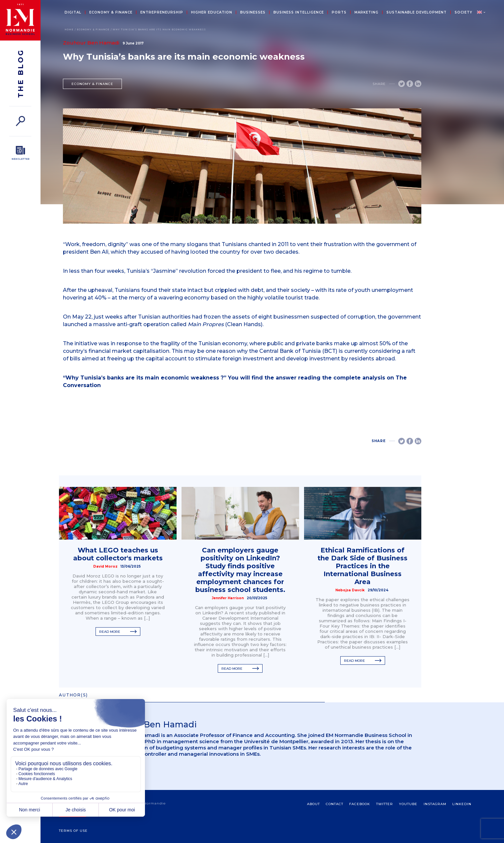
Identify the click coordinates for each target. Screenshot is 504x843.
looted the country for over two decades (244, 252)
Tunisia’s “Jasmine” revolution (166, 271)
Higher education (212, 13)
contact (335, 804)
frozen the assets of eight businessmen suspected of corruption (289, 317)
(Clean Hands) (225, 324)
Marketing (366, 13)
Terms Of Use (73, 831)
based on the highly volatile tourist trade (265, 298)
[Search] (20, 121)
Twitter (385, 804)
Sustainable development (417, 13)
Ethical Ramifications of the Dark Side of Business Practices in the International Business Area (363, 566)
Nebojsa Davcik (350, 590)
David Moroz (105, 566)
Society (463, 13)
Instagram (435, 804)
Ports (339, 13)
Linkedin (462, 804)
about (313, 804)
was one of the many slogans (169, 244)
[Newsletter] (20, 153)
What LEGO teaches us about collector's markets (118, 554)
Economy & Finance (111, 13)
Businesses (253, 13)
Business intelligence (299, 13)
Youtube (408, 804)
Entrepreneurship (162, 13)
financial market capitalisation (129, 351)
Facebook (360, 804)
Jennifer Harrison (228, 598)
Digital (73, 13)
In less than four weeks (94, 271)
